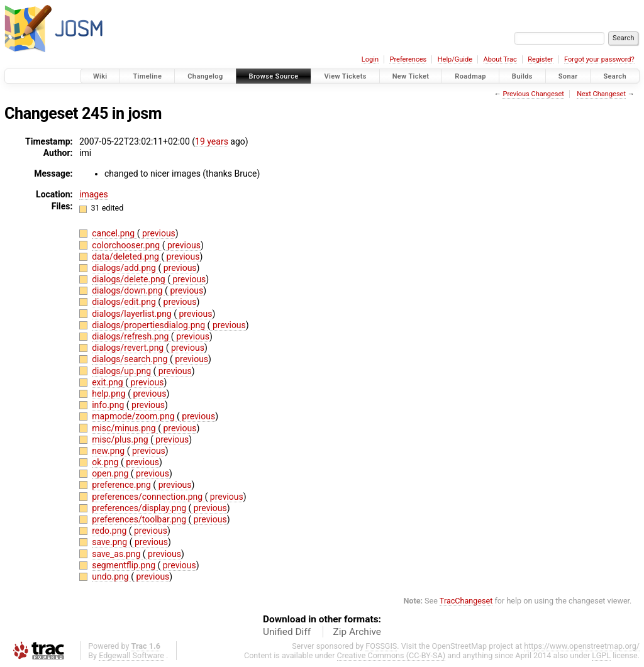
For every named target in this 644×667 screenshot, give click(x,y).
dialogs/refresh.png (131, 336)
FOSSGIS (381, 646)
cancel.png (114, 233)
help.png (110, 394)
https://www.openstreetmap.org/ (582, 646)
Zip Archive (357, 632)
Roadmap (470, 76)
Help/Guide (455, 59)
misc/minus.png (125, 428)
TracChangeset (466, 601)
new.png (109, 451)
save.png (110, 542)
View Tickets (345, 76)
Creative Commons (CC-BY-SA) (391, 655)
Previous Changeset (533, 94)
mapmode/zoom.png (134, 416)
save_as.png (117, 554)
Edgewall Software (131, 655)
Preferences (408, 59)
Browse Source (274, 76)
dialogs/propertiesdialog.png (149, 325)
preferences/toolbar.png (140, 519)
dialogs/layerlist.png (133, 314)
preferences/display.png (140, 508)
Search (615, 76)
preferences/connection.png (148, 497)
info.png (109, 405)
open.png (111, 473)
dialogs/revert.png (129, 348)
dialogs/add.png (125, 268)
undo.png (111, 576)
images (94, 194)
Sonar (568, 76)
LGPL (601, 655)
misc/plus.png (121, 439)
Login (370, 59)
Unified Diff (287, 632)
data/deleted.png (126, 256)
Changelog (205, 76)
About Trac (500, 59)
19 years (212, 141)
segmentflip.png (125, 565)
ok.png (106, 462)
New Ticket (411, 76)
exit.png (108, 382)
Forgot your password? (599, 59)
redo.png (110, 531)
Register (540, 59)
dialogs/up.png (122, 371)
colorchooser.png (127, 245)
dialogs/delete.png (130, 279)
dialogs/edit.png (125, 302)
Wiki (100, 76)
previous (157, 233)
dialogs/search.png (131, 359)
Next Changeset (601, 94)
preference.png (122, 485)
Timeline (147, 76)
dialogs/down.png (128, 290)
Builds (522, 76)
